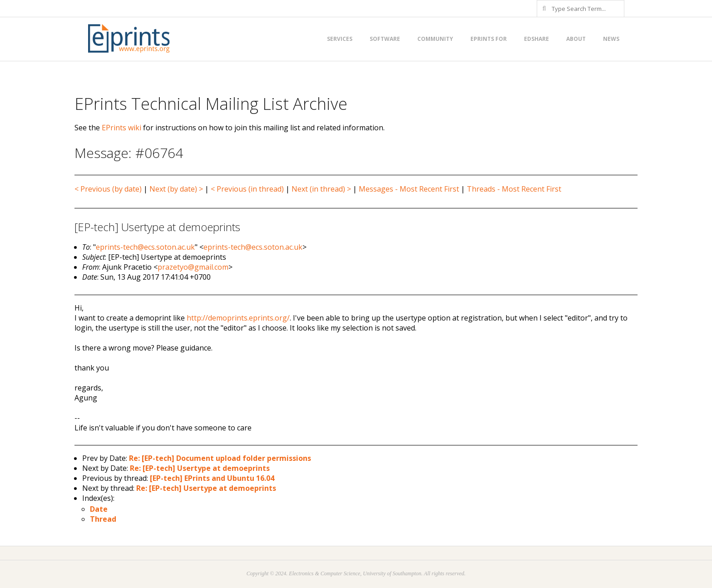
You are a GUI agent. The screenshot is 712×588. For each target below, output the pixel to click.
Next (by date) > (176, 189)
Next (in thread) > (321, 189)
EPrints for (489, 39)
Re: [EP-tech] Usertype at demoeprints (200, 468)
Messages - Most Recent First (409, 189)
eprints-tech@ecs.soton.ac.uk (145, 247)
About (576, 39)
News (611, 39)
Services (340, 39)
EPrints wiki (121, 128)
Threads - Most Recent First (514, 189)
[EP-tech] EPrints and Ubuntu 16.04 (212, 478)
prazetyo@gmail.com (193, 267)
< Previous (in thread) (247, 189)
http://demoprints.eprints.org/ (238, 318)
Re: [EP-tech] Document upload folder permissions (220, 458)
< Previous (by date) (108, 189)
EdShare (536, 39)
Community (435, 39)
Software (385, 39)
